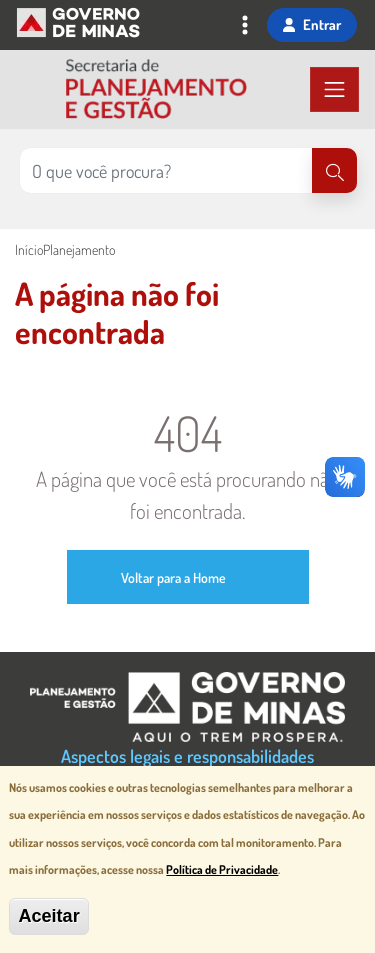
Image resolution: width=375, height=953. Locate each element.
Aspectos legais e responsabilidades (187, 755)
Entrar (312, 24)
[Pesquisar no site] (166, 170)
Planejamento (79, 249)
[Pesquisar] (334, 170)
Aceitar (48, 916)
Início (29, 249)
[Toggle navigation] (245, 27)
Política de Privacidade (222, 869)
